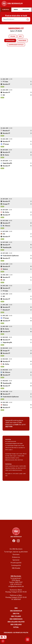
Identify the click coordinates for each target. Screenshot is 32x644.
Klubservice (16, 557)
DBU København (16, 619)
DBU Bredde (16, 568)
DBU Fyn (16, 614)
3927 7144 (9, 427)
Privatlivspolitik (16, 563)
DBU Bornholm (16, 611)
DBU (16, 608)
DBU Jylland (16, 616)
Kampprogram (10, 41)
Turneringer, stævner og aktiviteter (16, 552)
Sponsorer (16, 560)
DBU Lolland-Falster (16, 622)
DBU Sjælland (16, 625)
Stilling (13, 37)
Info (20, 37)
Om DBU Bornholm (16, 549)
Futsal (16, 627)
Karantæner (22, 41)
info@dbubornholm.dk (16, 586)
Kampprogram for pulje (16, 45)
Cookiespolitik (16, 565)
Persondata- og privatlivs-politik (16, 633)
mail (17, 425)
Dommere (16, 554)
